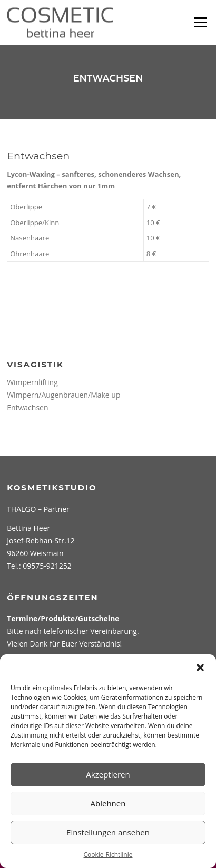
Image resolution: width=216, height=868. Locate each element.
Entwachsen (27, 407)
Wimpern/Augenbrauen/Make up (63, 395)
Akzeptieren (108, 774)
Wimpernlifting (32, 382)
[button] (200, 668)
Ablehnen (108, 803)
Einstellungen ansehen (108, 832)
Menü (200, 22)
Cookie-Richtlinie (108, 855)
